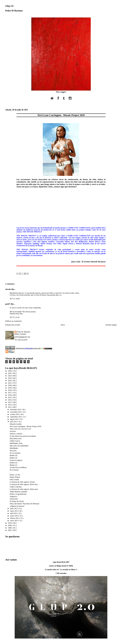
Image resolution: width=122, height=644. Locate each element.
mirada (8, 289)
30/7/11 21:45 (15, 317)
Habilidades (14, 448)
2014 (10, 400)
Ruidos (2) (13, 463)
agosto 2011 (15, 419)
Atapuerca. (14, 496)
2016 (10, 395)
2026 (10, 371)
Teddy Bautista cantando (18, 492)
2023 (10, 378)
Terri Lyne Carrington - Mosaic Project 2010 (61, 115)
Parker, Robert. (15, 477)
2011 (10, 407)
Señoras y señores (16, 434)
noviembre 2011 (16, 412)
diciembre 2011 (16, 410)
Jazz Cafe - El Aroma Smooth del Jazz (88, 262)
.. (10, 472)
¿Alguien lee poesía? (17, 506)
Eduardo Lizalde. (16, 424)
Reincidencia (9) (16, 438)
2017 (10, 393)
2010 (10, 523)
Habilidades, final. (16, 443)
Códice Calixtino (16, 487)
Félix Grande (14, 480)
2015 (10, 397)
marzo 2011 (15, 516)
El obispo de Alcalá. (17, 501)
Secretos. (13, 431)
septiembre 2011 (16, 417)
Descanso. (13, 451)
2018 (10, 390)
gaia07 (8, 304)
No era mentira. (15, 453)
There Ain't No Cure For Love (20, 429)
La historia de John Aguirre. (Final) (22, 482)
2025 (10, 373)
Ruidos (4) (13, 455)
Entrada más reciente (13, 325)
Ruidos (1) (13, 465)
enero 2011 (14, 521)
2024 (10, 376)
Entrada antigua (111, 325)
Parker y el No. (15, 475)
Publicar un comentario (14, 321)
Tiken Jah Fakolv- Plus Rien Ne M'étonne (24, 504)
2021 (10, 383)
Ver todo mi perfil (21, 340)
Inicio (63, 325)
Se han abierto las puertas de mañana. (23, 436)
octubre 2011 (15, 414)
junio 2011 (14, 509)
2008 (10, 528)
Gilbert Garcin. (15, 441)
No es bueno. (14, 470)
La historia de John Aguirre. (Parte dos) (24, 484)
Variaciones (14, 499)
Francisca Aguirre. (16, 460)
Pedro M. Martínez (24, 332)
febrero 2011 (15, 518)
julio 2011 (14, 422)
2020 (10, 385)
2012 (10, 405)
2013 (10, 402)
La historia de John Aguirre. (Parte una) (24, 489)
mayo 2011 (14, 511)
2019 (10, 388)
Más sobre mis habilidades (19, 446)
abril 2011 (14, 513)
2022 (10, 381)
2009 (10, 525)
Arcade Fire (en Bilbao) (18, 467)
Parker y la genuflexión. (18, 494)
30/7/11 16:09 (15, 299)
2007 (10, 530)
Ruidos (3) (13, 458)
